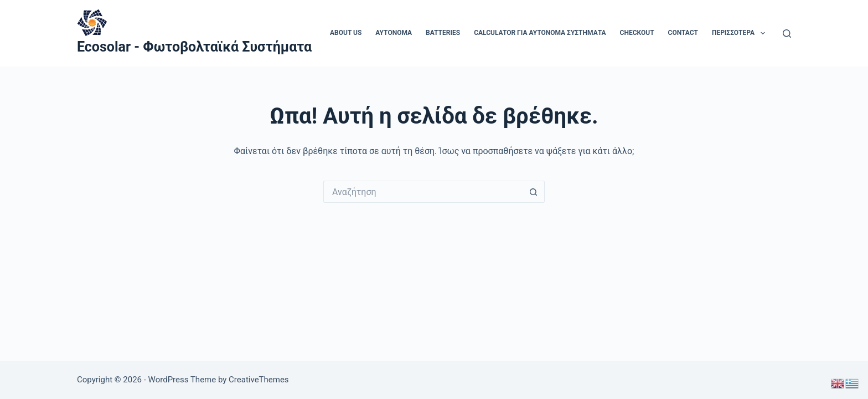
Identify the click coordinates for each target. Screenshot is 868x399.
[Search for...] (423, 192)
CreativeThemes (259, 380)
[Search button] (534, 192)
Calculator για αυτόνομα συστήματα (540, 33)
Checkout (637, 33)
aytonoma (394, 33)
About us (346, 33)
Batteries (443, 33)
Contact (683, 33)
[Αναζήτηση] (787, 34)
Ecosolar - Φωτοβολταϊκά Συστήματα (194, 47)
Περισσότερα (741, 33)
